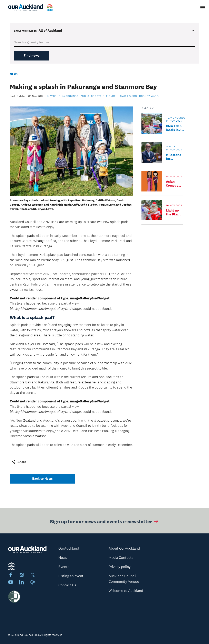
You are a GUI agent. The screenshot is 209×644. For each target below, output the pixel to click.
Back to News (42, 479)
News (14, 74)
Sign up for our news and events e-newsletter (105, 522)
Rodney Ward (149, 96)
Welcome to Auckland (126, 591)
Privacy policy (120, 567)
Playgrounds (69, 96)
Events (64, 567)
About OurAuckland (124, 548)
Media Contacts (121, 558)
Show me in (25, 31)
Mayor (52, 96)
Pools (85, 96)
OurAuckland (69, 548)
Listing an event (71, 576)
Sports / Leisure (103, 96)
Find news (32, 55)
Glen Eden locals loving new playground (176, 128)
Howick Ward (127, 96)
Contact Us (67, 585)
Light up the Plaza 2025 (173, 212)
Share (19, 462)
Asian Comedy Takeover (173, 184)
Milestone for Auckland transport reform (174, 157)
